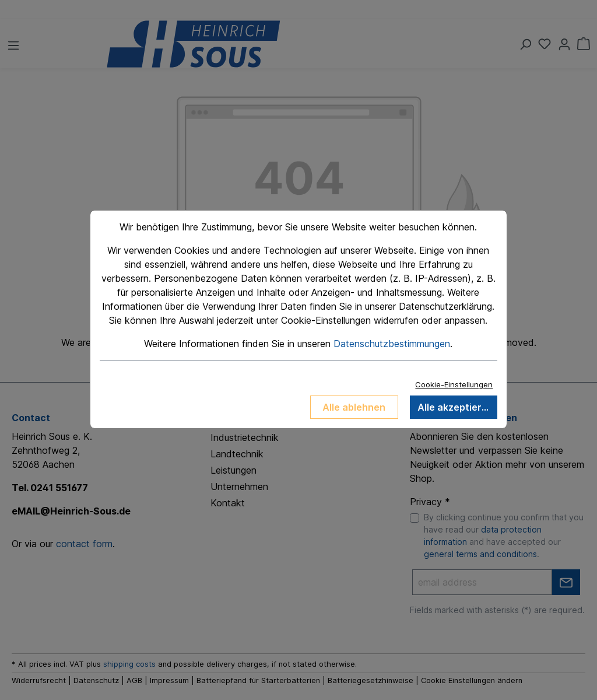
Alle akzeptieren (455, 407)
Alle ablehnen (354, 407)
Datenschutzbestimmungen (392, 344)
